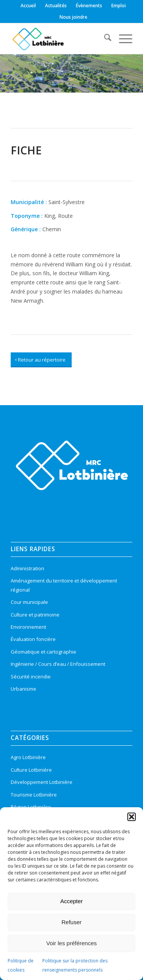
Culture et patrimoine (35, 615)
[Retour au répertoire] (41, 360)
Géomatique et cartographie (43, 652)
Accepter (71, 901)
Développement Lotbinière (42, 782)
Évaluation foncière (33, 639)
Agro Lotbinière (28, 757)
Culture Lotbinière (31, 770)
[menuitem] (28, 6)
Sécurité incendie (31, 677)
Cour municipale (29, 602)
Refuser (71, 922)
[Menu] (122, 39)
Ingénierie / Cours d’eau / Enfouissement (58, 664)
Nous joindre (73, 17)
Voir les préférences (71, 943)
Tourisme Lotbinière (34, 795)
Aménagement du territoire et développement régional (64, 585)
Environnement (28, 627)
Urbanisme (23, 689)
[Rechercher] (104, 39)
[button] (132, 817)
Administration (27, 568)
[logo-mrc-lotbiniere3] (59, 39)
